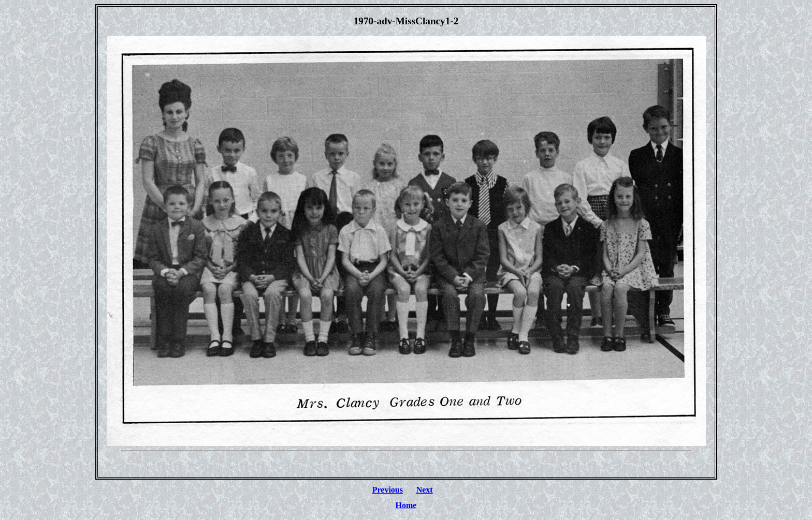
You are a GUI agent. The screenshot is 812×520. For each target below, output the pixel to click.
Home (406, 505)
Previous (388, 490)
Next (425, 490)
